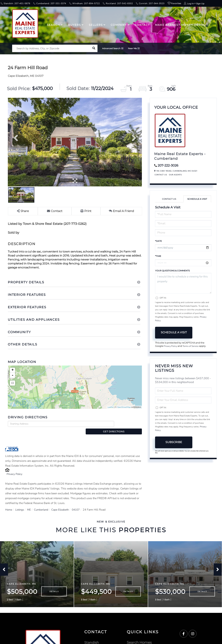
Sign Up (200, 4)
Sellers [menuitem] (96, 25)
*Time (158, 256)
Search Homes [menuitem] (139, 638)
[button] (94, 49)
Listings (21, 504)
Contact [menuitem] (142, 25)
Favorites (174, 3)
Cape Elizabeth (63, 504)
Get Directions (129, 424)
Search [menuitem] (53, 25)
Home (9, 504)
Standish (92, 638)
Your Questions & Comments (172, 271)
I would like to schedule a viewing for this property (183, 283)
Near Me (135, 49)
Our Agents (175, 175)
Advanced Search (113, 49)
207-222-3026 (168, 165)
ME (31, 504)
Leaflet (111, 407)
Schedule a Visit (197, 199)
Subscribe (174, 442)
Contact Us (161, 175)
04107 (79, 504)
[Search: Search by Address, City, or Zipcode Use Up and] (51, 49)
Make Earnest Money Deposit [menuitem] (182, 25)
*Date (158, 241)
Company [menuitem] (119, 25)
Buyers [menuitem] (74, 25)
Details (54, 587)
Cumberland (43, 504)
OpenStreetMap (124, 407)
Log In (190, 4)
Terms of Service (191, 346)
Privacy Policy (15, 468)
